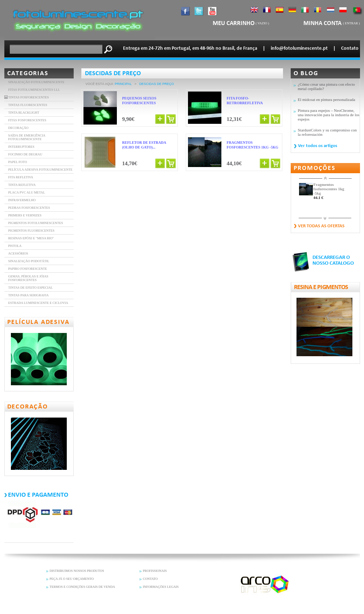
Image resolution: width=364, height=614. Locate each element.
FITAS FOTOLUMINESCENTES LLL (34, 90)
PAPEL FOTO (18, 162)
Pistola (15, 246)
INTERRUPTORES (21, 147)
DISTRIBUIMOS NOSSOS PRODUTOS (77, 571)
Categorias (28, 74)
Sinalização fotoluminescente (36, 82)
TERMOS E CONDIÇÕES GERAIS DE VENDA (83, 587)
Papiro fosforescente (28, 269)
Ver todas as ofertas (321, 226)
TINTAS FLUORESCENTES (28, 105)
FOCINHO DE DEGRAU (25, 154)
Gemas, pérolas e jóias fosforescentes (28, 278)
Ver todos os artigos (318, 146)
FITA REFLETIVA (21, 177)
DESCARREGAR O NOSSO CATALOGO (333, 261)
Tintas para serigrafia (28, 295)
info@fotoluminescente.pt (299, 48)
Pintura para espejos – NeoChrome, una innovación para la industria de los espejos (329, 115)
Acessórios (18, 253)
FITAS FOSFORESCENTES (27, 120)
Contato (350, 48)
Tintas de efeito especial (31, 288)
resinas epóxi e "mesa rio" (31, 238)
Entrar (351, 23)
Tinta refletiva (22, 185)
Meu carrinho (234, 23)
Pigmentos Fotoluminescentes (36, 223)
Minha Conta (323, 23)
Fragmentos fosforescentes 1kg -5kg (329, 189)
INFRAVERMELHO (22, 200)
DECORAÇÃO (19, 128)
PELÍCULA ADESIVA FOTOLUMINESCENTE (40, 170)
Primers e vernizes (25, 215)
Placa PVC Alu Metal (27, 192)
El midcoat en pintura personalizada (327, 99)
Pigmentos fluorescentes (32, 231)
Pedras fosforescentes (29, 208)
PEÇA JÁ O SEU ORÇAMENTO (72, 579)
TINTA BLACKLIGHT (24, 113)
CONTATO (150, 579)
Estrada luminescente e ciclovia (38, 303)
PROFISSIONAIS (155, 571)
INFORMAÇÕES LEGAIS (161, 587)
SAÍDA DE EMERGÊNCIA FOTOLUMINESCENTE (27, 137)
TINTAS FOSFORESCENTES (29, 97)
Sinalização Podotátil (29, 261)
